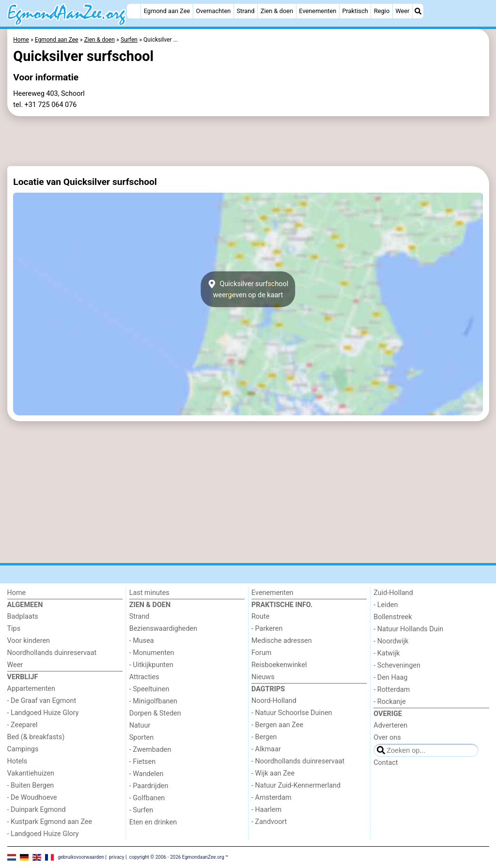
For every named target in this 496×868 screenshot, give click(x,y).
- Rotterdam (392, 690)
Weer (402, 11)
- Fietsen (142, 762)
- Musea (142, 641)
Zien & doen (277, 11)
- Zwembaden (150, 750)
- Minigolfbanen (153, 701)
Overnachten (213, 11)
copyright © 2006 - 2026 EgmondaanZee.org (176, 857)
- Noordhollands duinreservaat (298, 761)
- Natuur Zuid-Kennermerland (296, 785)
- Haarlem (266, 810)
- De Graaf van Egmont (42, 701)
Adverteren (390, 725)
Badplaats (23, 617)
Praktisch (355, 11)
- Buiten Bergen (31, 785)
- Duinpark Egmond (37, 810)
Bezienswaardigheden (163, 629)
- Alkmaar (266, 749)
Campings (23, 749)
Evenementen (318, 11)
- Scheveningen (397, 665)
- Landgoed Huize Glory (43, 713)
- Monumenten (152, 653)
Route (260, 617)
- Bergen (264, 737)
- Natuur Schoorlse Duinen (292, 713)
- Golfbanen (147, 798)
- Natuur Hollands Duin (408, 629)
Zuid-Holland (393, 593)
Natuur (140, 725)
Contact (386, 763)
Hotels (17, 761)
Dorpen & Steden (155, 713)
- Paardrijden (149, 786)
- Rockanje (389, 702)
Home (17, 593)
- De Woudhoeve (32, 798)
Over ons (387, 738)
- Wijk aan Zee (273, 773)
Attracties (144, 677)
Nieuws (263, 677)
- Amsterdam (271, 798)
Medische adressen (282, 641)
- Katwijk (387, 653)
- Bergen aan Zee (277, 725)
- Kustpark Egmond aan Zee (50, 822)
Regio (382, 11)
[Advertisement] (248, 141)
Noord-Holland (274, 701)
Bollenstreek (393, 617)
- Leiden (386, 605)
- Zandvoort (269, 822)
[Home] (134, 11)
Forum (261, 653)
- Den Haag (390, 678)
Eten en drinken (153, 822)
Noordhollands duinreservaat (52, 653)
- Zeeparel (23, 725)
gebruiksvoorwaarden (81, 857)
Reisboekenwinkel (279, 665)
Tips (14, 629)
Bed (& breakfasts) (36, 737)
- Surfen (141, 810)
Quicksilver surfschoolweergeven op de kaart (248, 289)
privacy (117, 857)
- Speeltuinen (149, 689)
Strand (245, 11)
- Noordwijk (391, 641)
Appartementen (31, 689)
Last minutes (149, 593)
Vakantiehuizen (31, 773)
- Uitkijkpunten (151, 665)
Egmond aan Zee (167, 11)
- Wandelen (147, 774)
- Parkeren (267, 629)
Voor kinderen (29, 641)
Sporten (141, 738)
